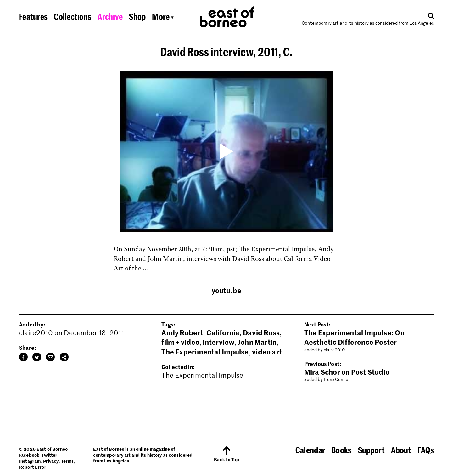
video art (267, 352)
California (223, 332)
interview (218, 342)
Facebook (29, 455)
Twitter (49, 455)
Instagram (30, 461)
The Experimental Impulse (205, 352)
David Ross (261, 332)
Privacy (51, 461)
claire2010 (36, 332)
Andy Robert (182, 332)
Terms (67, 461)
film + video (180, 342)
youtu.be (227, 290)
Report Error (33, 467)
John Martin (257, 342)
